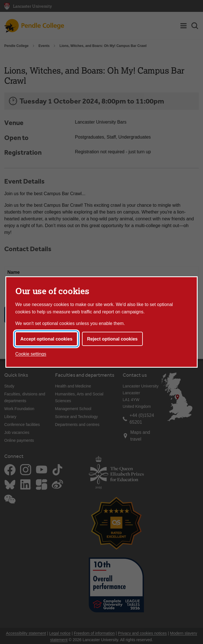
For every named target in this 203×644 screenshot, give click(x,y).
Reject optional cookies (112, 339)
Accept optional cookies (46, 339)
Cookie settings (31, 354)
